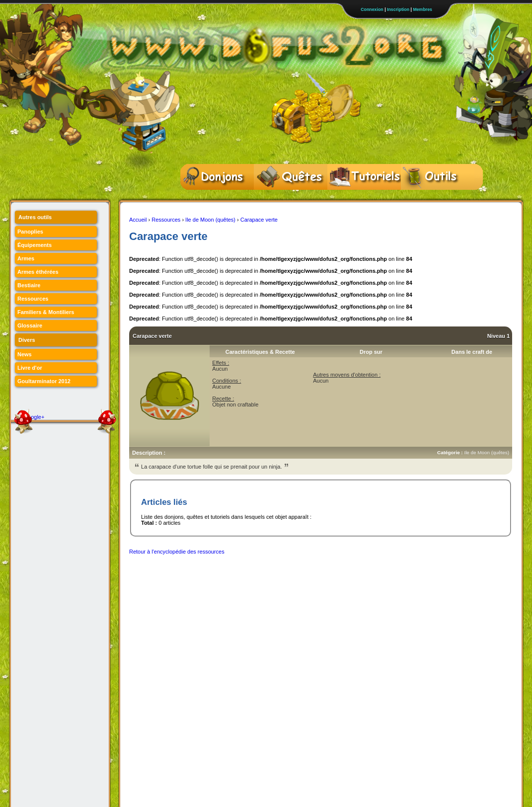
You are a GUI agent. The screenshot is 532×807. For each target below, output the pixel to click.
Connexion (372, 9)
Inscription (398, 9)
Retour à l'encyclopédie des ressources (177, 552)
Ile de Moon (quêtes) (210, 220)
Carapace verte (259, 220)
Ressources (166, 220)
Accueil (138, 220)
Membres (422, 9)
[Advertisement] (310, 583)
